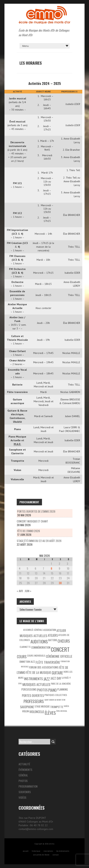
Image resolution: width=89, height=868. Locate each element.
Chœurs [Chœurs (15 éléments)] (64, 641)
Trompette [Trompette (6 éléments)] (57, 707)
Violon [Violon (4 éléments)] (25, 711)
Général (23, 775)
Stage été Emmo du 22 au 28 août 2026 (39, 541)
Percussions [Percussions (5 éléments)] (29, 689)
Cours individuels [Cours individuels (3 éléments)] (36, 656)
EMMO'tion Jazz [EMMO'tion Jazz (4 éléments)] (27, 662)
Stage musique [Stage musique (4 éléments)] (42, 706)
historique (36, 851)
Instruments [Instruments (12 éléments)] (34, 679)
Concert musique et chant (32, 521)
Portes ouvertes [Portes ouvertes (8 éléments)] (33, 695)
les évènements (63, 851)
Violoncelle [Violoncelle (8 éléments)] (37, 712)
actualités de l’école (41, 855)
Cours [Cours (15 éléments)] (22, 657)
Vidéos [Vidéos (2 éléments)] (66, 706)
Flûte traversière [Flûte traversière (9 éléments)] (48, 662)
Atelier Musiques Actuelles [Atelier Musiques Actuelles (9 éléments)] (43, 633)
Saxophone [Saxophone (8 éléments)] (27, 707)
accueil (26, 851)
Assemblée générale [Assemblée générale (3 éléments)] (33, 630)
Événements (25, 770)
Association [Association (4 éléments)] (50, 630)
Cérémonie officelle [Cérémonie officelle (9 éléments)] (59, 656)
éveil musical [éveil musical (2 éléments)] (62, 711)
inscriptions (48, 851)
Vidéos (22, 797)
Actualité (24, 764)
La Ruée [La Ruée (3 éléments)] (65, 678)
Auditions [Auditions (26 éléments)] (39, 642)
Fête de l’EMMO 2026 (29, 531)
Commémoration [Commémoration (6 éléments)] (41, 647)
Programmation (28, 786)
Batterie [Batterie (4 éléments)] (53, 640)
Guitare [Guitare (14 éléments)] (57, 673)
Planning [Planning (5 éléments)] (63, 689)
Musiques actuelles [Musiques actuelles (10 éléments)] (36, 684)
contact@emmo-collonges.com (36, 829)
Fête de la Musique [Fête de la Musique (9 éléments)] (39, 672)
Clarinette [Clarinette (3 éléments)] (25, 647)
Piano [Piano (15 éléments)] (52, 690)
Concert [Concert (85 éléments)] (60, 649)
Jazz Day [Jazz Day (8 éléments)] (56, 678)
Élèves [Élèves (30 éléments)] (50, 713)
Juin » (28, 591)
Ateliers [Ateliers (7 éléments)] (53, 635)
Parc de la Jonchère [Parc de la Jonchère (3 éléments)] (61, 684)
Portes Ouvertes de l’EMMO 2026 (36, 511)
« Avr (20, 591)
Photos (23, 781)
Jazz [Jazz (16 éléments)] (47, 679)
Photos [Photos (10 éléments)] (42, 690)
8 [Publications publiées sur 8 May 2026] (51, 568)
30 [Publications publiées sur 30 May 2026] (60, 583)
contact (56, 855)
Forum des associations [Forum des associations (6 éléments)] (44, 667)
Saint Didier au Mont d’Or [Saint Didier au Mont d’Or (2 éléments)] (55, 700)
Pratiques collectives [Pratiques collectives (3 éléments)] (56, 695)
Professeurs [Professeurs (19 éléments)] (34, 701)
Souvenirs (25, 792)
